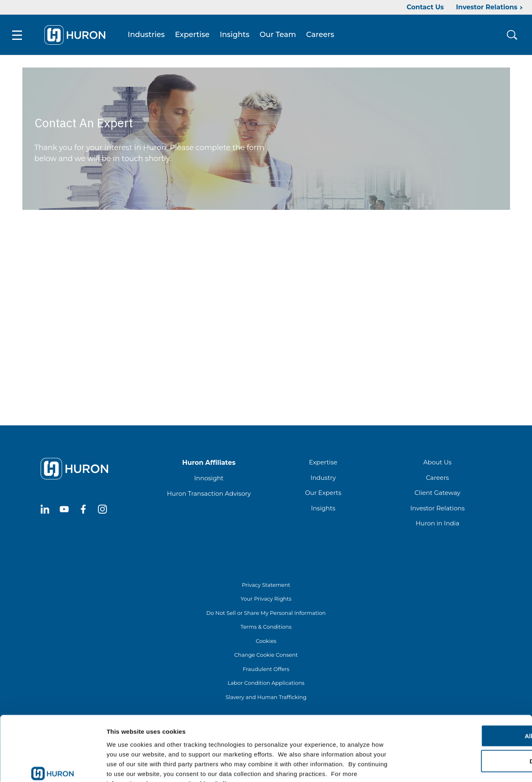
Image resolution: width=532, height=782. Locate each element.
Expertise (192, 35)
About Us (438, 463)
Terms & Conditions (266, 627)
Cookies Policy (211, 733)
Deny (464, 711)
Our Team (278, 35)
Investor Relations (487, 7)
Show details (427, 766)
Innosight (209, 478)
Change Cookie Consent (266, 655)
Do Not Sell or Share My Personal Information (266, 613)
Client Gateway (438, 493)
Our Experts (323, 493)
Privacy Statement (266, 585)
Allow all (464, 685)
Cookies (266, 641)
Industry (323, 478)
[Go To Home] (75, 35)
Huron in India (438, 524)
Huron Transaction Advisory (209, 494)
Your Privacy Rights (266, 599)
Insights (235, 35)
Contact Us (425, 7)
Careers (320, 35)
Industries (147, 35)
